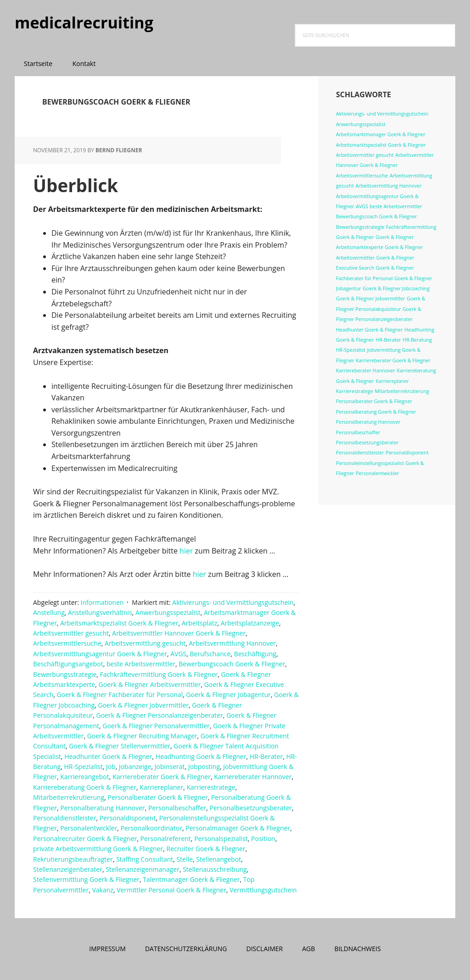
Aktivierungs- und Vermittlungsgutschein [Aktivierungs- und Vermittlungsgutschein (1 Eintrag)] (382, 114)
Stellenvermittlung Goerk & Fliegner (86, 879)
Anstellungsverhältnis (100, 612)
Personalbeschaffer (177, 808)
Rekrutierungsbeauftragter (73, 859)
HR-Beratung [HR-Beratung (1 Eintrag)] (417, 340)
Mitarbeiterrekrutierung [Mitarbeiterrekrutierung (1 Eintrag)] (402, 391)
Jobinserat (170, 767)
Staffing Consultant (145, 859)
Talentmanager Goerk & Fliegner (191, 879)
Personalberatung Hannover (103, 808)
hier (187, 551)
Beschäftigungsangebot (68, 664)
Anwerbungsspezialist (168, 612)
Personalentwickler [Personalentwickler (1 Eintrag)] (377, 473)
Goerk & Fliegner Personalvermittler (156, 726)
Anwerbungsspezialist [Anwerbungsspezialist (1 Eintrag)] (361, 124)
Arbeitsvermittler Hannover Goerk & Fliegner (179, 633)
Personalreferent (166, 839)
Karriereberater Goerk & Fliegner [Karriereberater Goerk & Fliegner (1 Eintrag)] (393, 360)
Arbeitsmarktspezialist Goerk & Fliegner (119, 623)
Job (111, 767)
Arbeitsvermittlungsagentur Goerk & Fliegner (100, 654)
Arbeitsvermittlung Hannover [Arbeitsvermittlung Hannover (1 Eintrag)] (388, 186)
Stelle (185, 859)
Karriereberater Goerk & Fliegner (162, 777)
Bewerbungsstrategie (65, 674)
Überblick (79, 185)
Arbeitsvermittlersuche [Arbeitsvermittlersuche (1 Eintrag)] (362, 176)
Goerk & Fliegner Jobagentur (229, 695)
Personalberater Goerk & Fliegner (158, 797)
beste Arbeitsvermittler (141, 664)
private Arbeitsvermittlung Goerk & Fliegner (98, 849)
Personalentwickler (89, 828)
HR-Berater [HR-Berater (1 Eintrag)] (389, 340)
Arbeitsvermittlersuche (67, 643)
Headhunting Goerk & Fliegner (201, 756)
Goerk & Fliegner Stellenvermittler (120, 746)
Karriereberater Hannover (253, 777)
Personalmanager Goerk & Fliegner (238, 828)
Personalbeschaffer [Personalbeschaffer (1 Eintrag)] (358, 432)
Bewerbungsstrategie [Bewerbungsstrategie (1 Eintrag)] (360, 227)
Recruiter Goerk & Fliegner (206, 849)
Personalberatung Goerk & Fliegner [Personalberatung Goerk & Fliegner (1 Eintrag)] (376, 412)
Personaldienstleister (64, 818)
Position (263, 839)
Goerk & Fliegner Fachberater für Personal (120, 695)
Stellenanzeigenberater (68, 869)
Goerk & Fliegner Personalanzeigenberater (159, 715)
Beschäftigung (255, 654)
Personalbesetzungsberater (251, 808)
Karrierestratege (211, 787)
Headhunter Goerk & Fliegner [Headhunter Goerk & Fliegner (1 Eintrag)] (369, 330)
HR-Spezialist (83, 767)
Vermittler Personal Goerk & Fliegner (171, 890)
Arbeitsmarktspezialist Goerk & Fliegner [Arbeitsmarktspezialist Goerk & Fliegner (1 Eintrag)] (381, 145)
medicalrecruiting (74, 23)
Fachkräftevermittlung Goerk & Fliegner (159, 674)
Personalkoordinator (151, 828)
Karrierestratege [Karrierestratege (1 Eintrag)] (355, 391)
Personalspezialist (221, 839)
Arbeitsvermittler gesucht (71, 633)
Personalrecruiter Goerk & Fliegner (85, 839)
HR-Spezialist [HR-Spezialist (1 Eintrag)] (351, 350)
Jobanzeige (135, 767)
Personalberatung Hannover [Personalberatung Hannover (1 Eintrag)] (368, 422)
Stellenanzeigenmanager (143, 869)
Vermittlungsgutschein (263, 890)
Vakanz (102, 890)
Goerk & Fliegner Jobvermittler (144, 705)
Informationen (102, 602)
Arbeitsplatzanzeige (250, 623)
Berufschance (210, 654)
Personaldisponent (128, 818)
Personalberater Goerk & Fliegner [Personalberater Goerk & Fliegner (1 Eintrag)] (374, 401)
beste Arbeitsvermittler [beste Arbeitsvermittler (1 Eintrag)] (396, 206)
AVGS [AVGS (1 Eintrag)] (362, 206)
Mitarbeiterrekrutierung (69, 797)
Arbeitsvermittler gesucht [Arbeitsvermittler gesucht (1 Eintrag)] (365, 155)
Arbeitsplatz (200, 623)
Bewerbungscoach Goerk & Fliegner (232, 664)
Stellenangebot (218, 859)
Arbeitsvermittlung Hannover (232, 643)
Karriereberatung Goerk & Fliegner (85, 787)
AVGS (178, 654)
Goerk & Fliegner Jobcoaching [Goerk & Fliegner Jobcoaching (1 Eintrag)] (396, 288)
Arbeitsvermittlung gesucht (145, 643)
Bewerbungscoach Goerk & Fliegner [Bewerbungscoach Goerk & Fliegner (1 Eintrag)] (377, 216)
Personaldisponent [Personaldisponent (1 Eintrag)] (407, 453)
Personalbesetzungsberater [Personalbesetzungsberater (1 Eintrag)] (367, 443)
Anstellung (49, 612)
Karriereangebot (85, 777)
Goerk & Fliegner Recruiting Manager (142, 736)
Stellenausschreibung (215, 869)
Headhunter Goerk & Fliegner (108, 756)
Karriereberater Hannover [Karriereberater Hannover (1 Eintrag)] (366, 371)
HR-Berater (266, 756)
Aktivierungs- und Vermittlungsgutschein (233, 602)
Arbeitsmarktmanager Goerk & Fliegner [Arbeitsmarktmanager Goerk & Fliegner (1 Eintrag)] (381, 134)
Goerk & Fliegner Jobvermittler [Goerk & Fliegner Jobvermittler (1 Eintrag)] (370, 299)
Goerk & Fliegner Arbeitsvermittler (149, 684)
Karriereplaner (161, 787)
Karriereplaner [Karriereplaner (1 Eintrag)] (392, 381)
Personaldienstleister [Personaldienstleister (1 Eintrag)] (360, 453)
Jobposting (204, 767)
